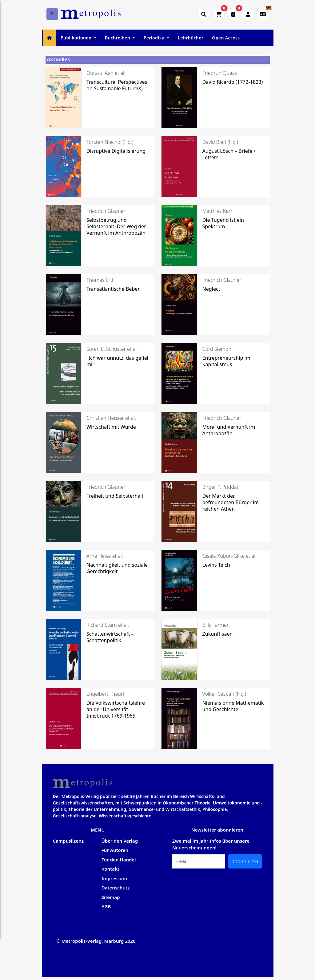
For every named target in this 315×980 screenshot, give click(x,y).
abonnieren (245, 861)
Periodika (155, 38)
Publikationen (77, 38)
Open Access (226, 38)
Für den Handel (119, 860)
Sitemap (111, 897)
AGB (106, 906)
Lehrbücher (191, 38)
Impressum (114, 878)
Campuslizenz (68, 841)
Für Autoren (115, 850)
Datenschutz (116, 888)
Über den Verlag (120, 841)
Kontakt (110, 869)
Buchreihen (118, 38)
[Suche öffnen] (204, 14)
